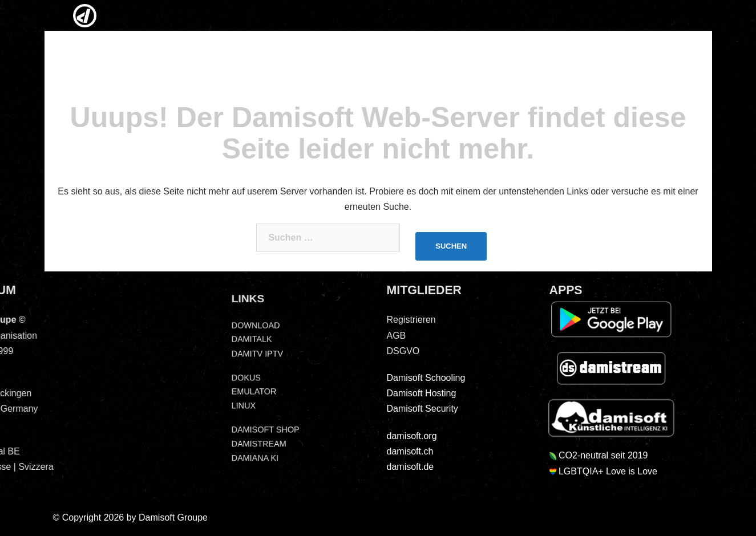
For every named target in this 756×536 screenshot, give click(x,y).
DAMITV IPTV (255, 352)
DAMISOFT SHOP (264, 433)
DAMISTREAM (256, 448)
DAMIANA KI (252, 462)
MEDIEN (307, 17)
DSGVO (670, 17)
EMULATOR (251, 392)
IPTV (356, 17)
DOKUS (243, 377)
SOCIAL (566, 17)
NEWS (204, 17)
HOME (83, 17)
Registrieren (393, 320)
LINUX (413, 17)
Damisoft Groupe (173, 517)
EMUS (457, 17)
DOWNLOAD (253, 323)
